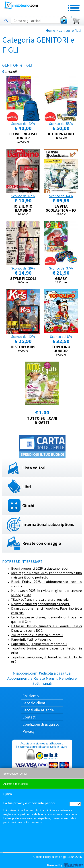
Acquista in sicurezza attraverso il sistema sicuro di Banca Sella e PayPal (42, 763)
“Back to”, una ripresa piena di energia (40, 599)
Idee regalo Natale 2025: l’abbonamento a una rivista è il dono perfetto (46, 575)
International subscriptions (48, 524)
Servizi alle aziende (38, 710)
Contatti (30, 717)
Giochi (28, 505)
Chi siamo (31, 696)
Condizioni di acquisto (41, 724)
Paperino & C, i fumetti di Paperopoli (39, 644)
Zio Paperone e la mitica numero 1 (37, 635)
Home (50, 30)
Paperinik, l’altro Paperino (31, 639)
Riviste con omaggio (42, 543)
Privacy (29, 731)
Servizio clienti (34, 703)
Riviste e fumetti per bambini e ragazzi (41, 604)
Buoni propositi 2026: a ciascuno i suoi (40, 568)
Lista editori (34, 468)
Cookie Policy (42, 857)
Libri (27, 487)
